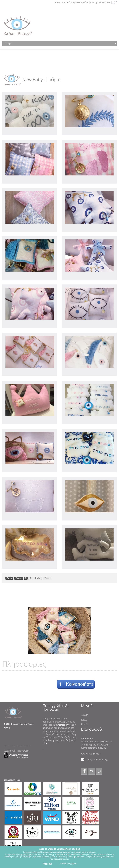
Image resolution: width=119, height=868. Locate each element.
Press (57, 2)
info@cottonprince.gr (64, 725)
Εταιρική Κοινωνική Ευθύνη (75, 2)
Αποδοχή (48, 864)
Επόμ (38, 578)
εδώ (45, 743)
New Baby (32, 79)
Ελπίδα (85, 724)
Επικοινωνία (105, 2)
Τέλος (47, 578)
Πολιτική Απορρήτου (68, 864)
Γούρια (53, 79)
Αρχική (94, 2)
